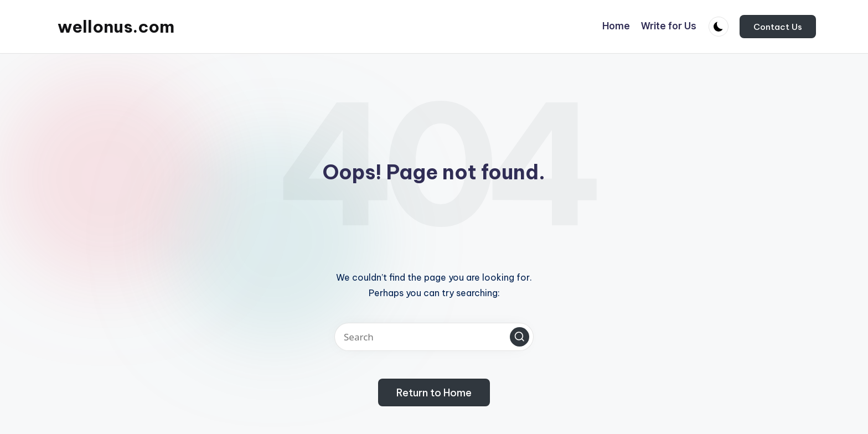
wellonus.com (116, 27)
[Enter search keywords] (434, 337)
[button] (778, 27)
